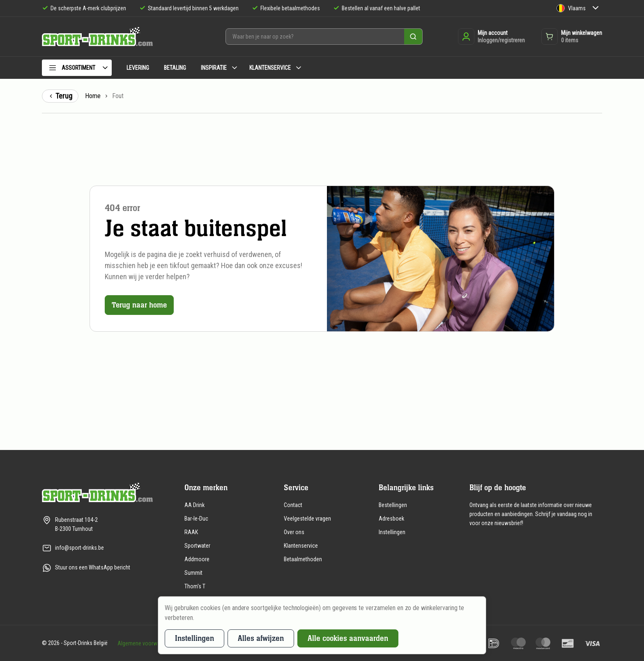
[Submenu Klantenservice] (299, 68)
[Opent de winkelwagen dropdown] (572, 37)
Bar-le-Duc (196, 519)
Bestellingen (393, 505)
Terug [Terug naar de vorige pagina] (60, 96)
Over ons (294, 532)
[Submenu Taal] (596, 8)
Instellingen (392, 532)
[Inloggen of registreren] (491, 37)
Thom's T (195, 586)
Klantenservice (301, 546)
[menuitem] (77, 69)
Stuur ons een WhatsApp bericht (93, 567)
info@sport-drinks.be (79, 548)
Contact (293, 505)
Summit (193, 573)
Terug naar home (140, 305)
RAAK (191, 532)
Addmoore (197, 559)
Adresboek (391, 519)
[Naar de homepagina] (97, 37)
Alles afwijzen (261, 638)
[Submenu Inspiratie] (235, 68)
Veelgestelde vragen (307, 519)
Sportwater (197, 546)
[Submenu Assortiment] (105, 68)
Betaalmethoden (303, 559)
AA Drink (194, 505)
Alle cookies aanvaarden (348, 638)
